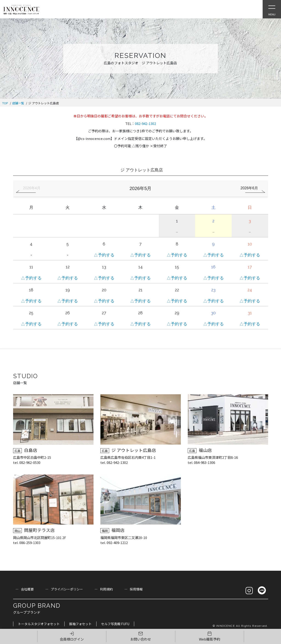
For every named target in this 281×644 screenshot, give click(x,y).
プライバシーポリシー (67, 589)
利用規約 (106, 589)
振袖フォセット (80, 624)
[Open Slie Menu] (272, 9)
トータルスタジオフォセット (39, 624)
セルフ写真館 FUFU (115, 624)
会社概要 (27, 589)
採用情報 (136, 589)
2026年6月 (249, 188)
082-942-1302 (145, 123)
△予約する (104, 255)
